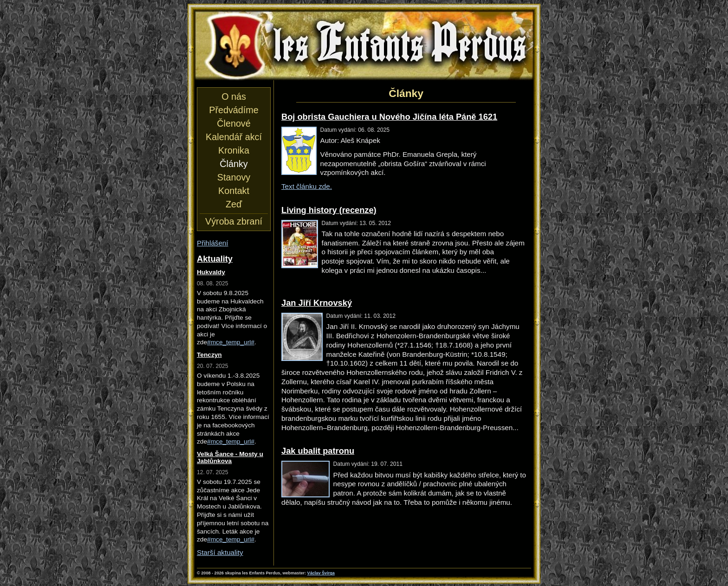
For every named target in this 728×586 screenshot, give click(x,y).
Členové (234, 123)
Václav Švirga (321, 573)
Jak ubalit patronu (318, 451)
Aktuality (215, 259)
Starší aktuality (220, 552)
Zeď (234, 204)
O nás (234, 97)
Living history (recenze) (329, 210)
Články (234, 164)
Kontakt (234, 191)
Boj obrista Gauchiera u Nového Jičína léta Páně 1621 (389, 117)
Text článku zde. (307, 186)
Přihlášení (213, 243)
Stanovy (234, 177)
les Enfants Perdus (364, 45)
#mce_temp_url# (231, 342)
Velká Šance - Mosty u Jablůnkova (230, 457)
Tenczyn (209, 355)
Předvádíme (234, 110)
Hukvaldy (211, 272)
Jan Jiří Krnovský (317, 303)
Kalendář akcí (234, 137)
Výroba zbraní (234, 221)
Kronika (234, 150)
